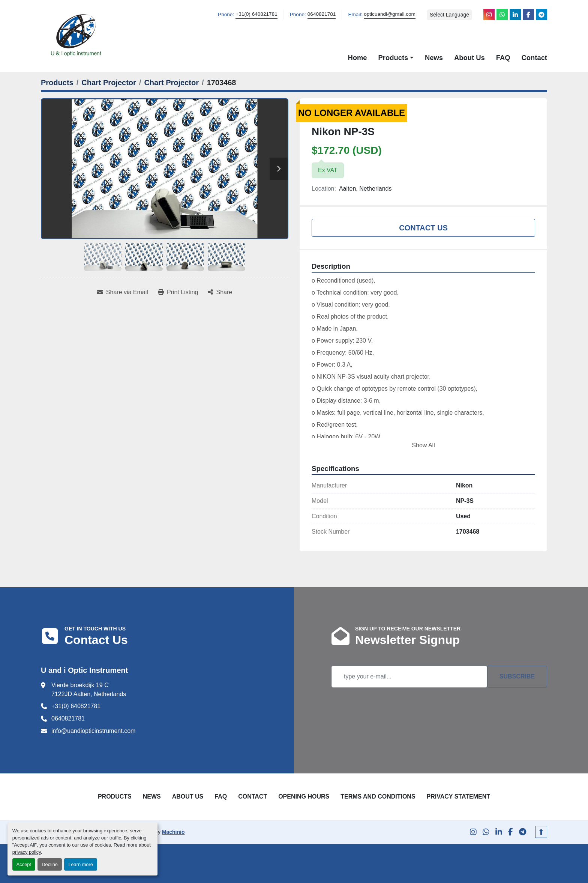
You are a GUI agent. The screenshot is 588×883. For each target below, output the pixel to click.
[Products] (57, 83)
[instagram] (489, 15)
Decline (50, 864)
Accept (24, 864)
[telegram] (541, 15)
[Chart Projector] (109, 83)
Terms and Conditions (378, 797)
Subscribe (517, 676)
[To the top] (541, 832)
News (434, 58)
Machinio (173, 832)
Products (393, 58)
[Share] (220, 292)
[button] (396, 58)
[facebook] (528, 15)
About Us (469, 58)
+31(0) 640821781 (256, 14)
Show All (423, 445)
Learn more (80, 864)
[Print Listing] (178, 292)
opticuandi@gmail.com (390, 14)
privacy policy (27, 852)
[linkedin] (515, 15)
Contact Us (423, 228)
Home (357, 58)
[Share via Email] (123, 292)
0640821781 (322, 14)
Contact (534, 58)
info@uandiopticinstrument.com (93, 731)
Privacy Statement (459, 797)
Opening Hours (304, 797)
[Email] (409, 677)
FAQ (503, 58)
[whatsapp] (502, 15)
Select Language (449, 15)
